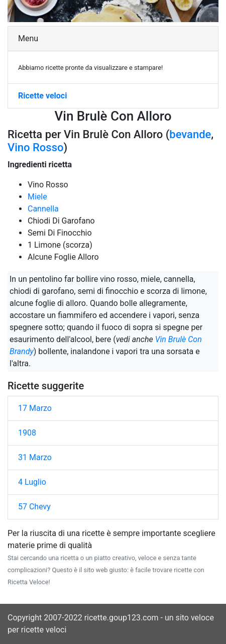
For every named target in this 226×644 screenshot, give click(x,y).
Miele (37, 197)
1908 (27, 433)
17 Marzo (35, 408)
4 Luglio (32, 482)
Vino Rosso (35, 147)
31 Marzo (35, 457)
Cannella (43, 209)
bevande (190, 134)
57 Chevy (34, 507)
